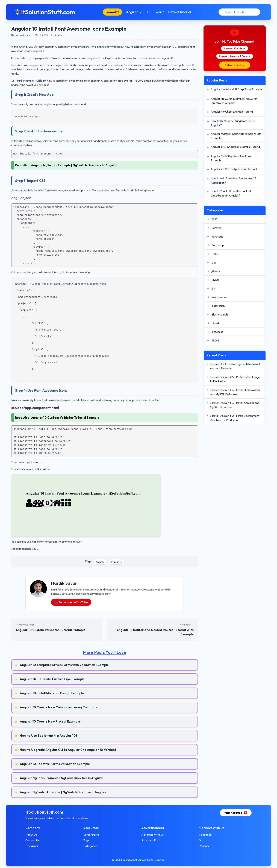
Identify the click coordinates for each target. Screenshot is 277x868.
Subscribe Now (235, 65)
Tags (86, 840)
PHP (148, 12)
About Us (31, 835)
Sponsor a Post (151, 840)
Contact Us (32, 840)
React (160, 12)
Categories (90, 846)
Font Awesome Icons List (66, 542)
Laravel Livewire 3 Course (235, 56)
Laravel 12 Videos (235, 48)
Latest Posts (91, 835)
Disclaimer (32, 846)
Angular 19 (134, 12)
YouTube (205, 846)
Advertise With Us (152, 835)
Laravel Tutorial (179, 12)
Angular (100, 562)
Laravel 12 (112, 12)
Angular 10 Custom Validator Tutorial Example (65, 418)
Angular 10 (116, 562)
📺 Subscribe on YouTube (71, 602)
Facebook (205, 835)
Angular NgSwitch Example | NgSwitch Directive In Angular (74, 165)
